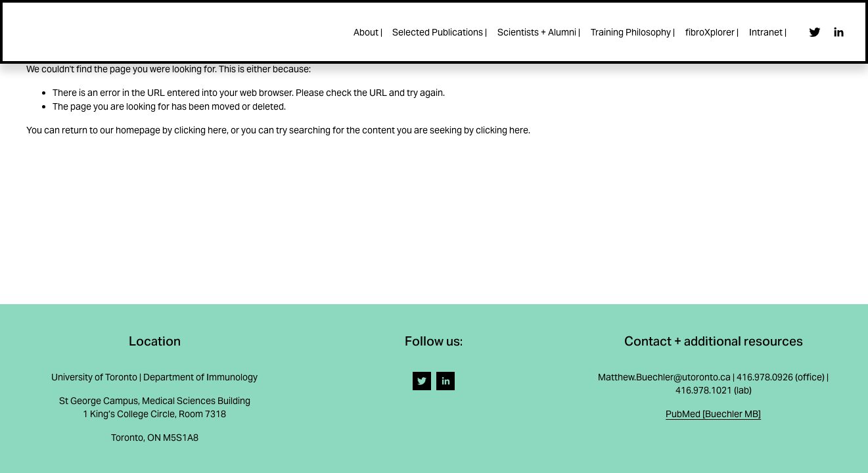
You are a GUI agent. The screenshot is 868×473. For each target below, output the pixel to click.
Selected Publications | (437, 34)
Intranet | (765, 34)
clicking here (200, 130)
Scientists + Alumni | (536, 34)
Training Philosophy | (630, 34)
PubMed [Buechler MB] (713, 414)
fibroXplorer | (709, 34)
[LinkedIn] (835, 34)
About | (365, 34)
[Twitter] (812, 34)
